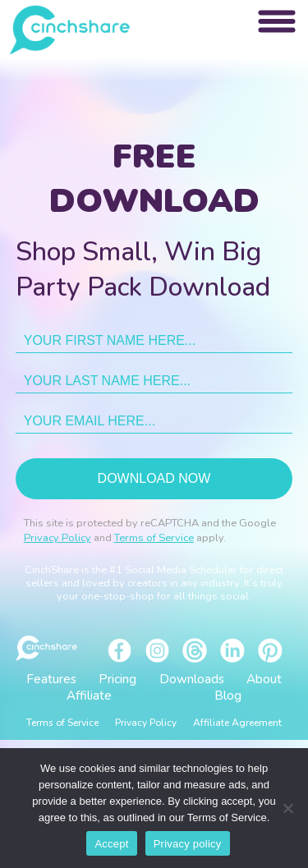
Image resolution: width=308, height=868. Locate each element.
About (264, 679)
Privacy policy (188, 844)
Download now (154, 478)
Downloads (192, 679)
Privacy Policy (57, 538)
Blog (228, 696)
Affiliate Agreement (237, 723)
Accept (111, 844)
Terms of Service (154, 538)
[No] (287, 808)
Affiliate (89, 696)
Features (51, 679)
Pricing (117, 679)
